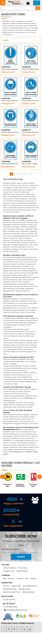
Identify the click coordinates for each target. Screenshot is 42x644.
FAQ (27, 578)
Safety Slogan (16, 586)
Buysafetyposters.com (11, 430)
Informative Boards (28, 592)
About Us (11, 578)
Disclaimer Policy (9, 571)
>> (31, 174)
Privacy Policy (23, 568)
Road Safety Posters (30, 586)
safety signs (28, 398)
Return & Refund (22, 571)
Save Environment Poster (12, 592)
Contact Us (20, 578)
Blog (5, 578)
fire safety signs (16, 452)
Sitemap (33, 578)
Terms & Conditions (10, 568)
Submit (21, 557)
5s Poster (6, 586)
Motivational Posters (10, 589)
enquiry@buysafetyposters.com (17, 610)
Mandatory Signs (24, 589)
